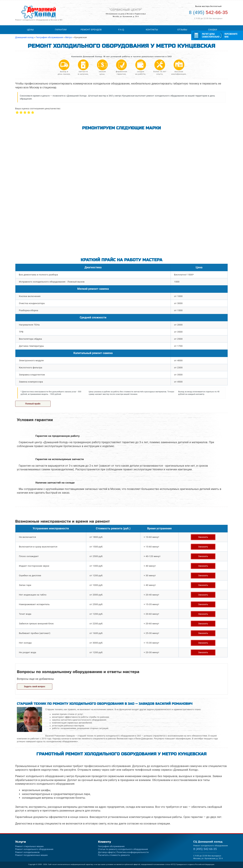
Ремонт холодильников (27, 852)
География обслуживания (111, 846)
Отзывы (182, 30)
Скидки (213, 30)
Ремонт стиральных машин (29, 846)
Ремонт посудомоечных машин (31, 855)
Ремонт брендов (91, 30)
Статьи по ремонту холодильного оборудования (123, 849)
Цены (30, 30)
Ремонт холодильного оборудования (34, 849)
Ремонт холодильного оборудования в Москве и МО (39, 20)
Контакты (152, 30)
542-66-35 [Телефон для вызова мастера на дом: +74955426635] (208, 12)
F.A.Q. (121, 30)
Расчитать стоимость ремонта (114, 855)
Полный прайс (33, 404)
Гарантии (61, 30)
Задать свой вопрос (35, 686)
